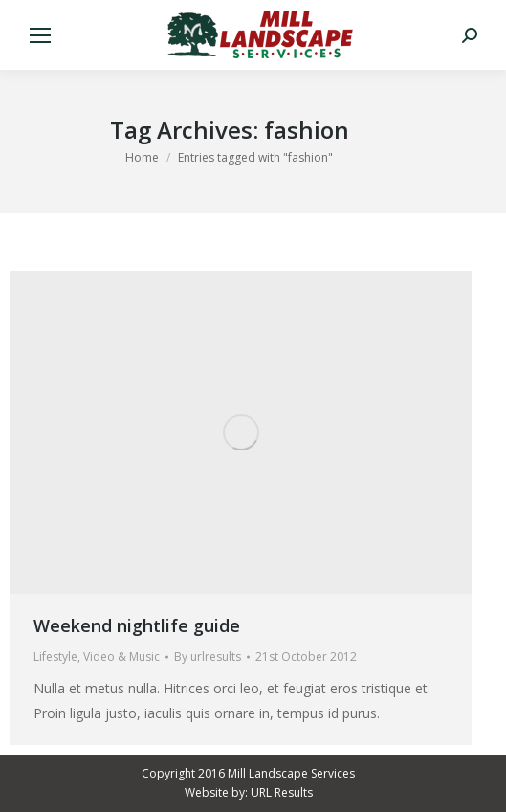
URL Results (282, 792)
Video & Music (121, 657)
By (208, 657)
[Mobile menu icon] (40, 35)
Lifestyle (55, 657)
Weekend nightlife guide (137, 625)
